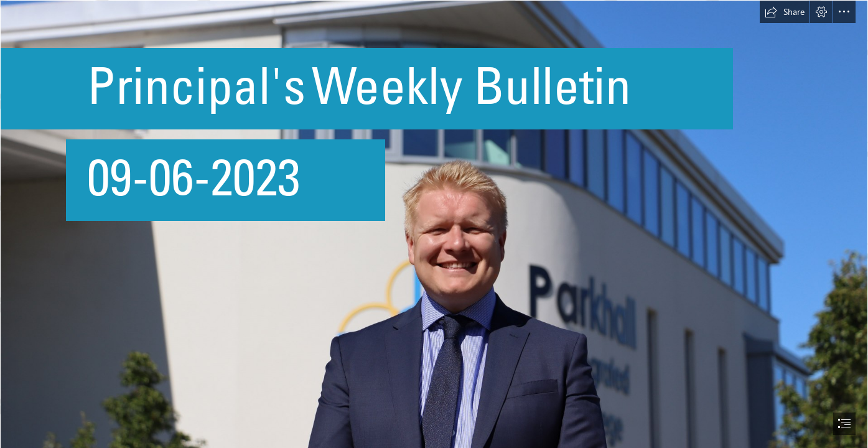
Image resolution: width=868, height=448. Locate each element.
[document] (434, 224)
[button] (785, 12)
